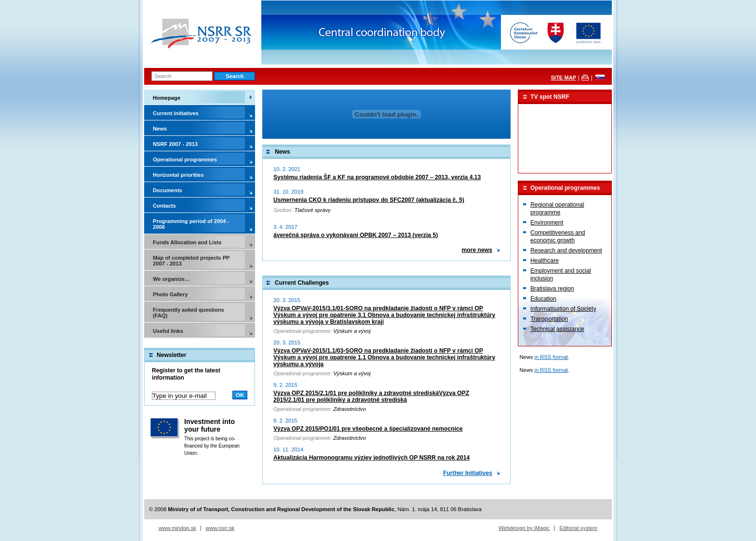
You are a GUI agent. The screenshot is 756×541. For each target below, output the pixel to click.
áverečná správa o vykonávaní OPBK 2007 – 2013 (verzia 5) (356, 235)
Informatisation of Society (563, 309)
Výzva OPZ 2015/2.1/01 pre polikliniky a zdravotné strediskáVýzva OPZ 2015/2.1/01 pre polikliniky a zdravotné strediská (371, 396)
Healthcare (545, 261)
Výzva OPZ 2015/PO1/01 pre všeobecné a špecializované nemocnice (368, 429)
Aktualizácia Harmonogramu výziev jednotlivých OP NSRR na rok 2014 (371, 458)
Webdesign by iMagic (524, 528)
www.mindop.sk (177, 528)
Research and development (566, 251)
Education (543, 299)
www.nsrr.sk (220, 528)
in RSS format (551, 357)
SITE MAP (563, 78)
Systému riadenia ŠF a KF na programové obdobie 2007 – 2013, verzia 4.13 (377, 177)
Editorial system (578, 528)
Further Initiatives (468, 473)
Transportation (549, 319)
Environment (547, 223)
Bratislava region (552, 289)
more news (477, 250)
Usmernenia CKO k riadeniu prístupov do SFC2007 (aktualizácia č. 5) (369, 200)
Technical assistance (557, 329)
